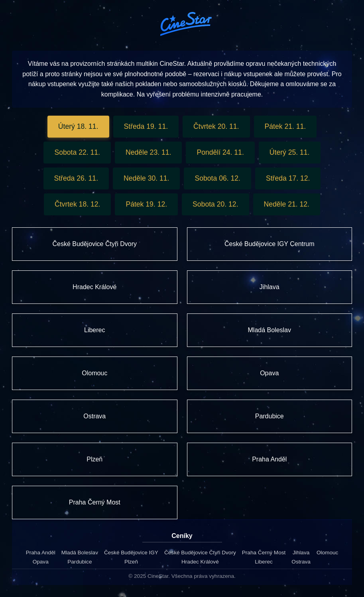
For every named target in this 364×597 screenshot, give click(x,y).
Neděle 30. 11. (146, 178)
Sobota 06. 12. (217, 178)
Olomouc (327, 553)
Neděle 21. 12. (287, 204)
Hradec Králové (200, 562)
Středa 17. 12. (288, 178)
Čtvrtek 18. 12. (77, 204)
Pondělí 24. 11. (220, 152)
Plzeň (131, 562)
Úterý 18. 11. (78, 126)
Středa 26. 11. (76, 178)
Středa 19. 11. (146, 126)
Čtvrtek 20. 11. (216, 126)
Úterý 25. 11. (290, 152)
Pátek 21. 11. (285, 126)
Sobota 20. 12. (215, 204)
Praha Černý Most (264, 553)
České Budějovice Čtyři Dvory (200, 553)
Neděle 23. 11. (148, 152)
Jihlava (301, 553)
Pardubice (80, 562)
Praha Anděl (41, 553)
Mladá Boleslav (80, 553)
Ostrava (301, 562)
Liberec (264, 562)
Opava (41, 562)
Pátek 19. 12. (146, 204)
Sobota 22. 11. (77, 152)
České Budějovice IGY (131, 553)
